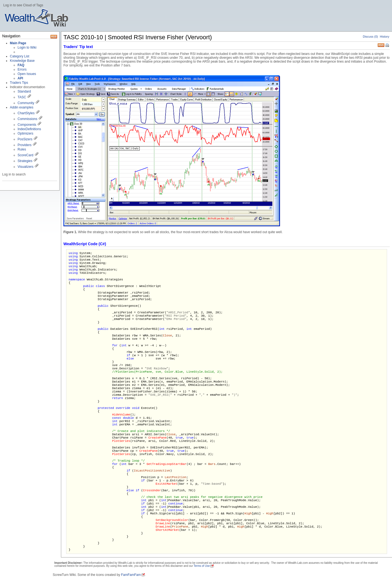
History (385, 37)
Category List (20, 56)
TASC (22, 97)
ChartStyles (26, 113)
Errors (22, 69)
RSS (381, 45)
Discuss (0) (370, 37)
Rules (22, 149)
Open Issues (27, 74)
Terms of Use (202, 566)
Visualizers (26, 167)
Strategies (25, 161)
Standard (24, 91)
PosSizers (25, 139)
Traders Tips (19, 83)
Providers (25, 145)
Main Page (18, 43)
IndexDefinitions (29, 129)
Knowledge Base (22, 61)
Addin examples (22, 107)
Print (388, 46)
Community (26, 103)
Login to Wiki (27, 48)
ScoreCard (25, 155)
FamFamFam (131, 575)
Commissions (27, 119)
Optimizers (25, 133)
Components (27, 125)
